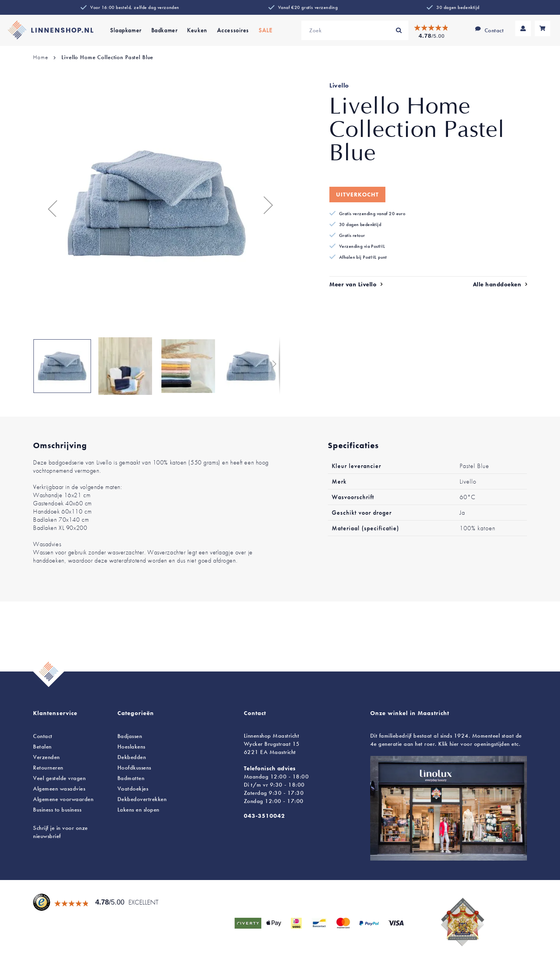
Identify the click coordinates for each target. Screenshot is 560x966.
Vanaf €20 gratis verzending (308, 7)
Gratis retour (352, 235)
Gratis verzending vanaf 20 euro (372, 214)
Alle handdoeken (497, 284)
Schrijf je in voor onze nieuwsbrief (60, 832)
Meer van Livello (353, 284)
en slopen (138, 810)
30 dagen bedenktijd (458, 7)
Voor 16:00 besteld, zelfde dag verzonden (135, 7)
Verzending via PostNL (362, 246)
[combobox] (355, 30)
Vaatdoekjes (133, 789)
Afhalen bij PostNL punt (363, 257)
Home (40, 57)
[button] (49, 205)
